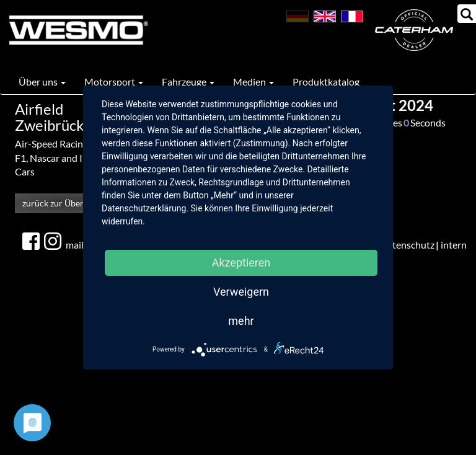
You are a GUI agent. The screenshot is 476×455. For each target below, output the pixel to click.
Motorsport (114, 82)
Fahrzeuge (188, 82)
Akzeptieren (241, 263)
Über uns (42, 82)
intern (454, 245)
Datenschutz (407, 245)
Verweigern (241, 292)
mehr (241, 321)
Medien (253, 82)
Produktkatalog (326, 82)
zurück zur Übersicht (62, 203)
